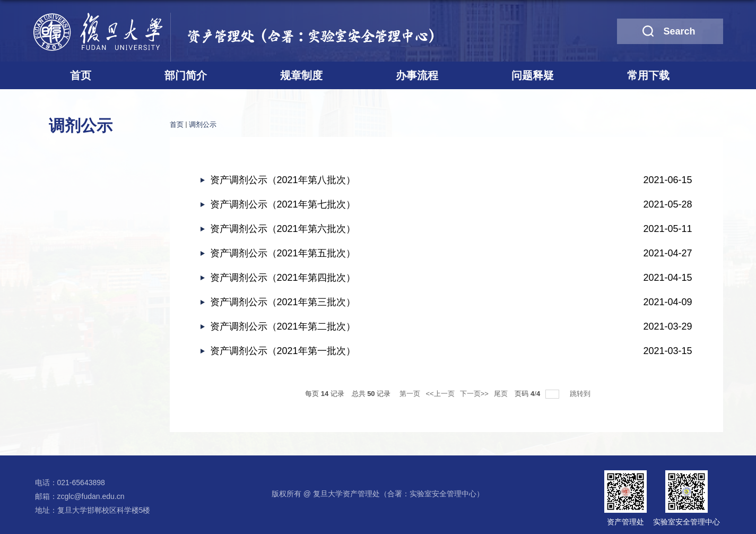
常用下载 (648, 75)
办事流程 (417, 75)
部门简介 (186, 75)
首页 (81, 75)
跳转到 (581, 394)
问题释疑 (533, 75)
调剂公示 (203, 124)
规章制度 (301, 75)
